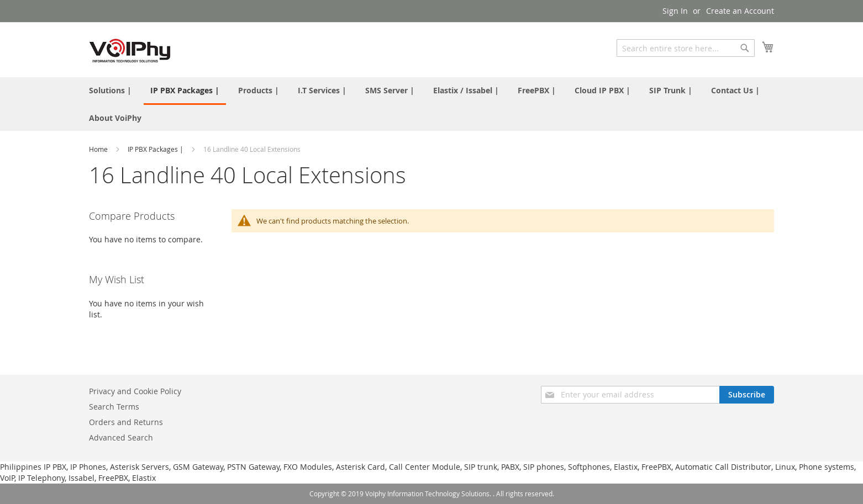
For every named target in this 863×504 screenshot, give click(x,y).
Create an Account (740, 11)
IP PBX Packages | (156, 149)
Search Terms (114, 407)
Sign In (675, 11)
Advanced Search (121, 437)
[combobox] (686, 48)
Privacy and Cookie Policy (135, 391)
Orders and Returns (126, 422)
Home (99, 149)
